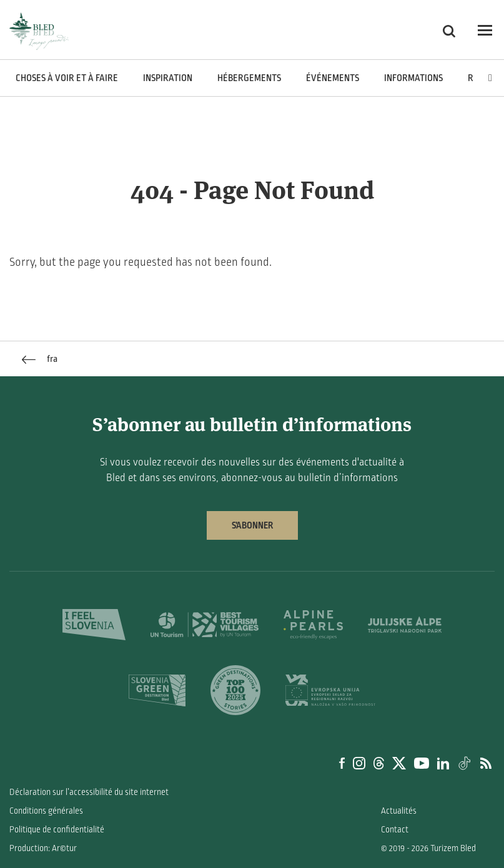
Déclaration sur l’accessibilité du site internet (89, 792)
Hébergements (249, 78)
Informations (413, 78)
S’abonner (252, 525)
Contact (395, 830)
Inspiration (168, 78)
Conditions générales (46, 811)
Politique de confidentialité (57, 830)
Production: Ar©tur (43, 848)
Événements (333, 78)
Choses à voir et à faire (67, 78)
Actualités (399, 811)
